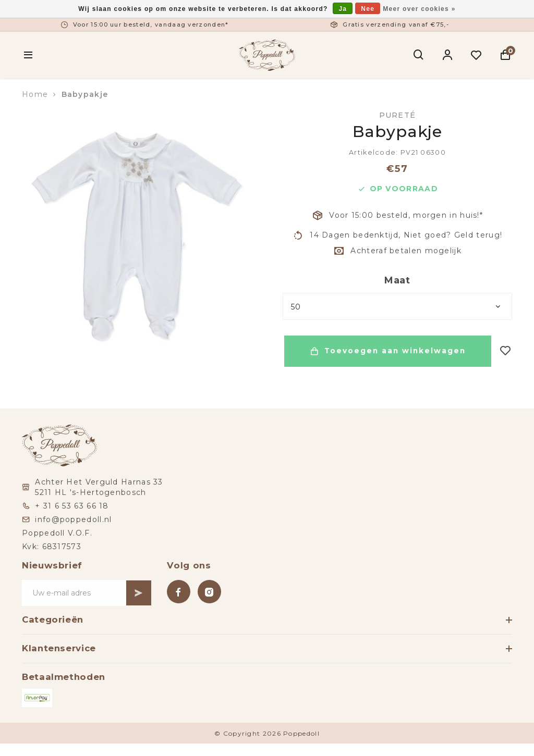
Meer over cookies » (419, 9)
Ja (343, 9)
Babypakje (85, 94)
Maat (397, 280)
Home (35, 94)
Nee (368, 9)
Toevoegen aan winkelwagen (387, 351)
